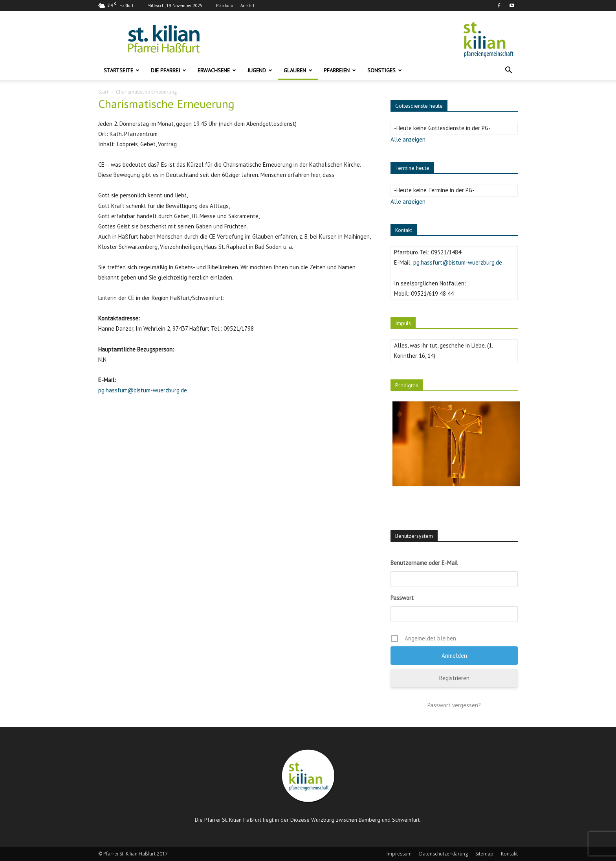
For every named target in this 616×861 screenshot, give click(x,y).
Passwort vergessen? (454, 705)
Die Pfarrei (169, 70)
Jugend (260, 70)
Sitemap (484, 854)
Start (103, 92)
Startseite (122, 70)
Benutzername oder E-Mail (424, 563)
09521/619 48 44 (432, 293)
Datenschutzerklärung (444, 854)
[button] (508, 71)
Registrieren (454, 678)
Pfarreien (340, 70)
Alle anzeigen (408, 139)
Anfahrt (247, 6)
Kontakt (509, 854)
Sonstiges (385, 70)
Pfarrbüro (225, 6)
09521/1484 (446, 252)
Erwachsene (217, 70)
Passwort (402, 598)
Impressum (399, 854)
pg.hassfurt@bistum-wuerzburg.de (143, 390)
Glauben (298, 70)
